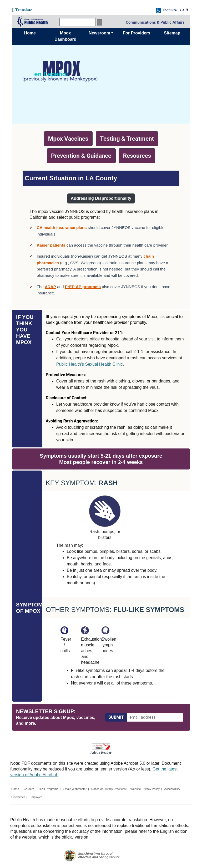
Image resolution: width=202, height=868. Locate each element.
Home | (16, 789)
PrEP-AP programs (83, 287)
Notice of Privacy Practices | (110, 789)
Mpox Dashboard (65, 36)
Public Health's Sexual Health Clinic (90, 364)
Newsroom (99, 33)
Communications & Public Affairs (155, 22)
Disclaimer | (19, 797)
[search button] (100, 22)
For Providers (137, 33)
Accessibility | (173, 789)
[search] (78, 22)
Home (30, 33)
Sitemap (172, 33)
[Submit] (116, 717)
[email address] (155, 717)
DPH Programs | (50, 789)
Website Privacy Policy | (146, 789)
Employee (36, 797)
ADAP (50, 287)
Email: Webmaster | (76, 789)
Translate (22, 10)
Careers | (30, 789)
